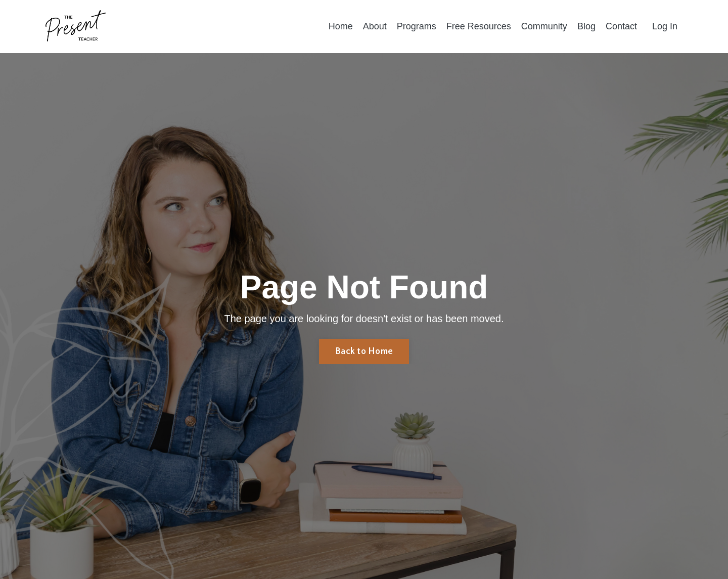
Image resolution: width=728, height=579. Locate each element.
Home (341, 26)
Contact (621, 26)
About (375, 26)
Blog (586, 26)
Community (544, 26)
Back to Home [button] (364, 351)
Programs (417, 26)
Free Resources (479, 26)
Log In (665, 26)
